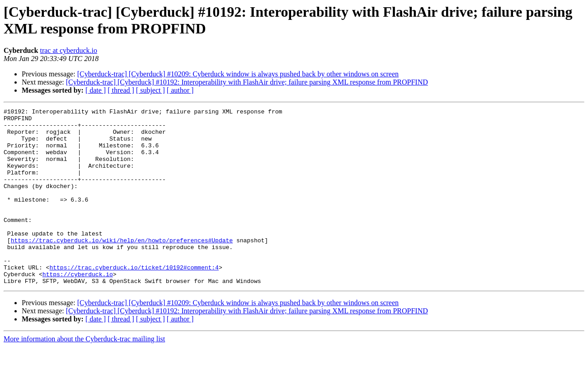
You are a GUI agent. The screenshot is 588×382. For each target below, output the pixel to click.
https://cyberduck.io (78, 308)
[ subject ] (151, 90)
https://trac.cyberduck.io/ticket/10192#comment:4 (134, 300)
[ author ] (180, 90)
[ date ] (96, 90)
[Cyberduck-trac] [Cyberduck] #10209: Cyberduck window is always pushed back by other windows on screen (238, 74)
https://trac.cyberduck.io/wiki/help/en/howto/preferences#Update (122, 267)
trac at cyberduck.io (68, 50)
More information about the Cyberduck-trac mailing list (84, 374)
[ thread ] (121, 90)
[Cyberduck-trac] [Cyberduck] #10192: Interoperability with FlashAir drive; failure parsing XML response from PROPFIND (247, 82)
